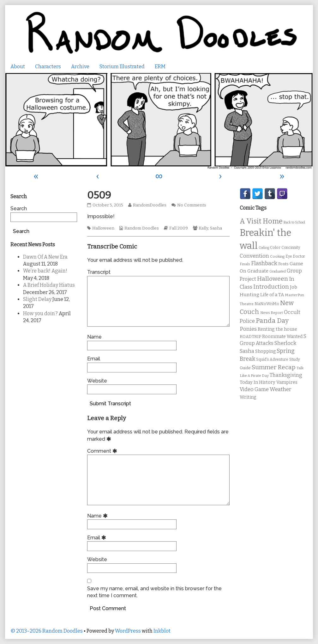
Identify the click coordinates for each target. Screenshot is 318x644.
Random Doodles (142, 228)
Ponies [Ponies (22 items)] (248, 329)
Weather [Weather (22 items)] (281, 389)
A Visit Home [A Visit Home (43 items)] (261, 221)
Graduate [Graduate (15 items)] (258, 271)
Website (97, 381)
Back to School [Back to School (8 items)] (294, 222)
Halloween (103, 228)
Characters (48, 67)
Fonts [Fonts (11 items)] (283, 264)
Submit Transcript (110, 404)
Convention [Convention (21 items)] (254, 256)
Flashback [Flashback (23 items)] (264, 264)
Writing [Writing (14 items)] (248, 397)
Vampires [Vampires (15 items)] (287, 382)
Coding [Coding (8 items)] (264, 248)
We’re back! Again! (45, 271)
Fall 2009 (179, 228)
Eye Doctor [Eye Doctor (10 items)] (295, 256)
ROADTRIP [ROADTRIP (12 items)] (250, 337)
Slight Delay (37, 299)
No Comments (192, 205)
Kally (203, 228)
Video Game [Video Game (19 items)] (254, 389)
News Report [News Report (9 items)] (272, 313)
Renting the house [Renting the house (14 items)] (277, 329)
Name (94, 337)
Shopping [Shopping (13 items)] (265, 351)
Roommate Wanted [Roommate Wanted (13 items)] (282, 337)
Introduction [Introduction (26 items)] (271, 287)
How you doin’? (40, 313)
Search (19, 209)
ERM (160, 67)
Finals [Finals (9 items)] (245, 264)
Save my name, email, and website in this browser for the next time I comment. (154, 592)
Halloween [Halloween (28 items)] (273, 279)
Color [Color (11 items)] (275, 247)
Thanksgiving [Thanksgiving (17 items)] (286, 375)
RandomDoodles (150, 205)
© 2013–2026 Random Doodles (47, 631)
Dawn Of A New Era (45, 257)
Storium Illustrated (122, 67)
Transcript (99, 272)
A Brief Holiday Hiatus (49, 285)
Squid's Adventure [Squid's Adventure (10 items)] (272, 359)
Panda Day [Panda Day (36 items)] (272, 321)
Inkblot (162, 631)
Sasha (216, 228)
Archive (80, 67)
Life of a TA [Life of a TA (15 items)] (272, 295)
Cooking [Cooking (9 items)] (277, 256)
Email (94, 359)
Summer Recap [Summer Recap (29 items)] (274, 367)
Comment (103, 451)
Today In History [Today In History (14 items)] (258, 382)
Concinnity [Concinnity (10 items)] (291, 248)
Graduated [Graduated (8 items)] (278, 271)
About (18, 67)
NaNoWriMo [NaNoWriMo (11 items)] (267, 304)
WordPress (128, 631)
